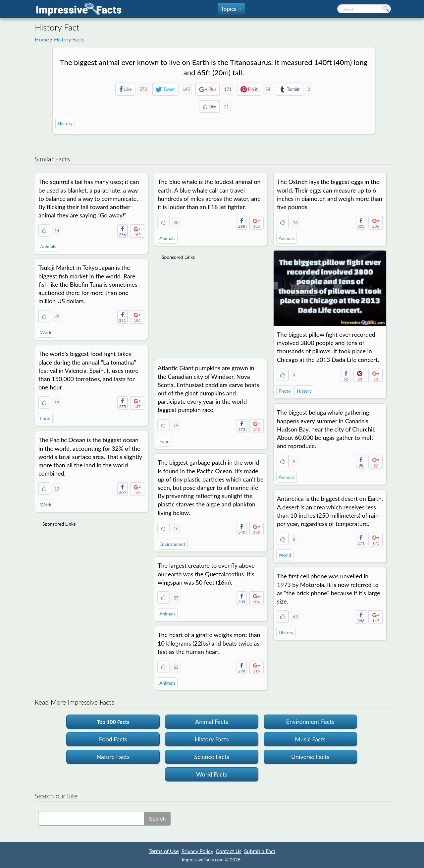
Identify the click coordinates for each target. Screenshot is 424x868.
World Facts (212, 774)
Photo (285, 391)
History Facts (69, 39)
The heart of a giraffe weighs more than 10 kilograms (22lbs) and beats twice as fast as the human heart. (209, 643)
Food (45, 418)
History (65, 123)
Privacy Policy (197, 851)
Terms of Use (164, 851)
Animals (48, 246)
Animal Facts (212, 722)
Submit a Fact (260, 851)
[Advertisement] (211, 305)
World (46, 332)
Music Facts (310, 739)
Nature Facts (113, 757)
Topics (231, 10)
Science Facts (212, 757)
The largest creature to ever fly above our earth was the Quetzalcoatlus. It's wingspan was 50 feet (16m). (206, 574)
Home (42, 39)
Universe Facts (310, 757)
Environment (172, 544)
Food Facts (113, 739)
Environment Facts (310, 722)
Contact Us (229, 851)
